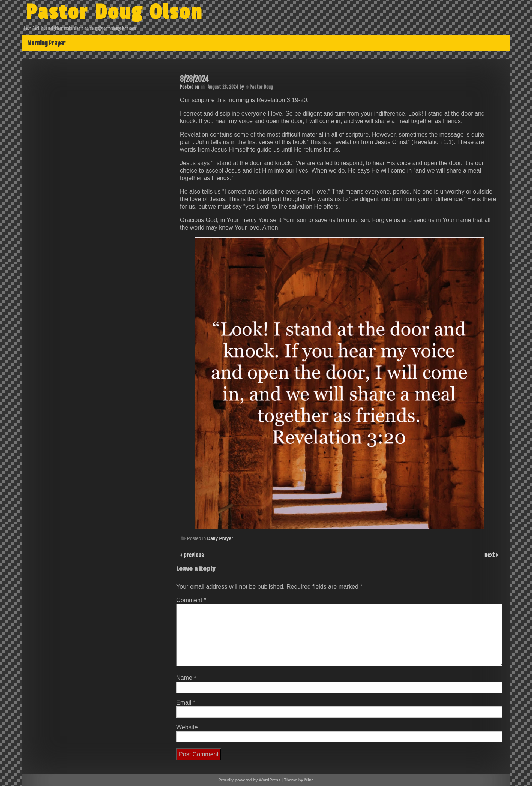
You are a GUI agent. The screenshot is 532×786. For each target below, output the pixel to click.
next (490, 555)
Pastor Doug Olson (114, 12)
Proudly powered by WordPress (249, 780)
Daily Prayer (220, 538)
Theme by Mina (299, 780)
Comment (191, 600)
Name (186, 678)
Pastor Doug (261, 87)
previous (193, 555)
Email (186, 703)
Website (187, 727)
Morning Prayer (46, 43)
